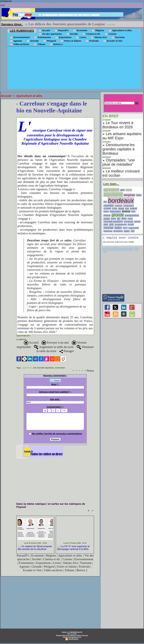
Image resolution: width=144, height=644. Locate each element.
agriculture (27, 368)
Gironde (33, 41)
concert (119, 206)
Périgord (49, 41)
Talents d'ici (99, 37)
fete (133, 211)
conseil (107, 209)
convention (60, 368)
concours (129, 206)
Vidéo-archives (19, 44)
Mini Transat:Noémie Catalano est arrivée (62, 24)
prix (111, 224)
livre (124, 219)
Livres (81, 37)
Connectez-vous (6, 1)
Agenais (16, 41)
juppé (107, 219)
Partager (67, 351)
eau (127, 209)
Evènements (42, 37)
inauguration (132, 215)
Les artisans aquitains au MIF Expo (122, 136)
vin (133, 231)
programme (121, 225)
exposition (115, 211)
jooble (104, 252)
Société (72, 34)
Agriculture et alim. (120, 31)
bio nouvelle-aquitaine (43, 368)
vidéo (127, 231)
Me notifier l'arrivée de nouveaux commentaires (57, 434)
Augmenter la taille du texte (54, 347)
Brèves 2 (56, 44)
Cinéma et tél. (91, 34)
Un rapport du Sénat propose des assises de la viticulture (35, 548)
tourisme (118, 231)
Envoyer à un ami (55, 343)
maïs (130, 219)
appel (129, 190)
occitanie (129, 222)
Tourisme (118, 37)
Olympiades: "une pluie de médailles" (119, 162)
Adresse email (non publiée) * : (55, 392)
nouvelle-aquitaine (113, 222)
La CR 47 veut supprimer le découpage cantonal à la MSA (73, 548)
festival (126, 211)
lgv (119, 219)
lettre (114, 219)
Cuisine (111, 34)
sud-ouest (134, 228)
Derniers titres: (12, 24)
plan (106, 224)
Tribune (39, 44)
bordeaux (121, 201)
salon (118, 228)
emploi (134, 209)
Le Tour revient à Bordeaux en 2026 (118, 125)
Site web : (55, 399)
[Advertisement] (74, 68)
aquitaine (113, 194)
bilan (139, 195)
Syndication (73, 639)
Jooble (131, 243)
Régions (98, 31)
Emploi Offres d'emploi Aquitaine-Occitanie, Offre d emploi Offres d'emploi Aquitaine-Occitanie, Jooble (120, 249)
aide (122, 190)
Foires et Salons (71, 41)
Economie (80, 31)
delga (121, 209)
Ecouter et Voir (113, 41)
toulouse (108, 231)
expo (106, 211)
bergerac (129, 195)
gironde (118, 215)
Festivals (92, 41)
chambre (109, 206)
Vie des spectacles (50, 34)
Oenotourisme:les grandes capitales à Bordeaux (119, 149)
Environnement (20, 37)
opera (137, 222)
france (107, 215)
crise (115, 209)
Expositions (63, 37)
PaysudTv (62, 31)
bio (105, 202)
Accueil (44, 31)
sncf (125, 228)
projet (131, 224)
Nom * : (55, 384)
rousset (108, 228)
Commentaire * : (55, 407)
